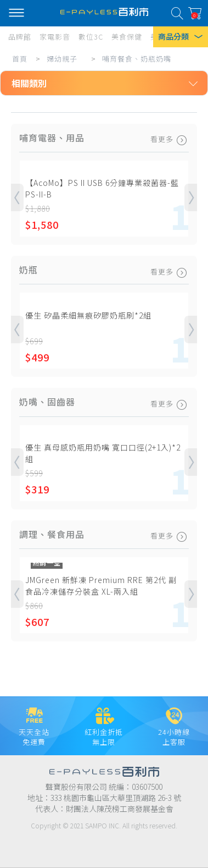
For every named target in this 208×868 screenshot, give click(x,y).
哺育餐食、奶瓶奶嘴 (137, 59)
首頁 (20, 59)
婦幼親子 (62, 59)
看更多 (170, 139)
